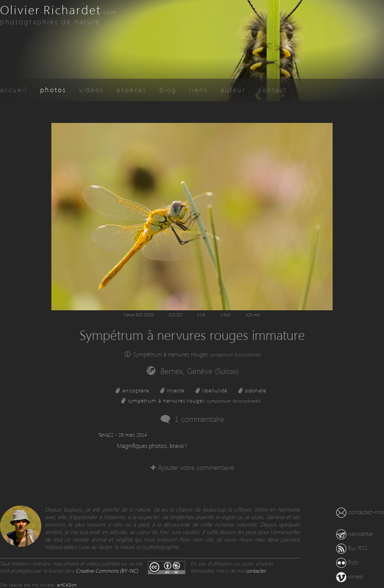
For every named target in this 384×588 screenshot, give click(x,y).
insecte (176, 390)
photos (53, 89)
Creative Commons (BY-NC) (107, 571)
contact (273, 89)
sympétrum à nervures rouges (194, 400)
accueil (14, 89)
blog (168, 89)
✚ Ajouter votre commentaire (192, 467)
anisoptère (136, 390)
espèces (132, 89)
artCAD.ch (67, 585)
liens (199, 89)
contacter (256, 571)
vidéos (91, 89)
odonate (256, 390)
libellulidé (215, 390)
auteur (233, 89)
